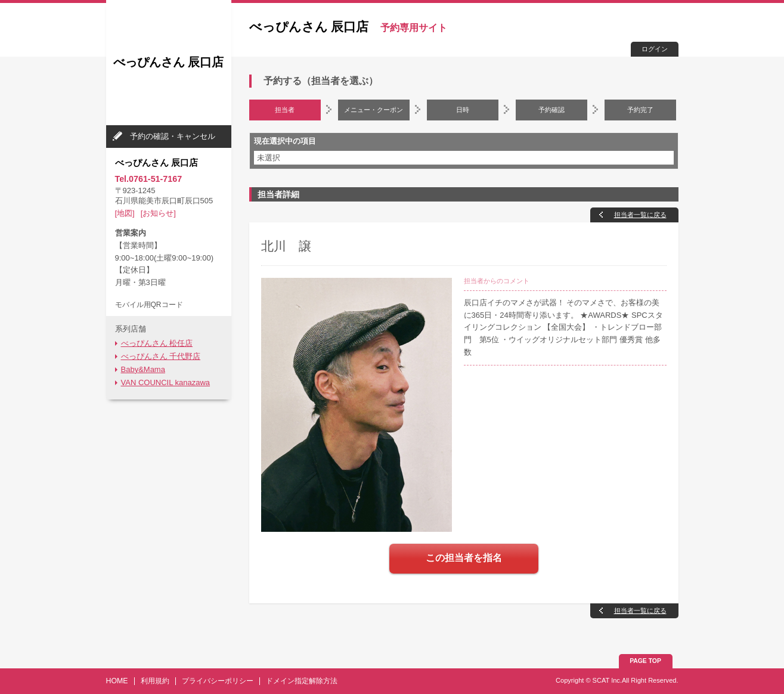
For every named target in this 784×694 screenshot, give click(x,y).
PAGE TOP (645, 661)
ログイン (655, 49)
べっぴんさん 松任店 (157, 343)
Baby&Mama (143, 369)
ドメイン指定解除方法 (302, 681)
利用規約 (155, 681)
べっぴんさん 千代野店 (161, 356)
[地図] (125, 213)
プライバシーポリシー (218, 681)
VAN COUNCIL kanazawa (166, 382)
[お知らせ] (158, 213)
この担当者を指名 (464, 558)
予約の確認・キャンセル (173, 136)
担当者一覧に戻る (640, 215)
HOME (117, 681)
